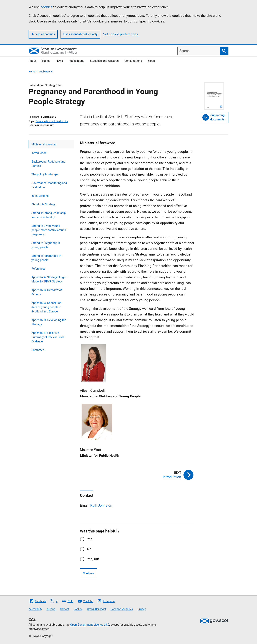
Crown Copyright (97, 609)
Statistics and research (104, 61)
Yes (90, 539)
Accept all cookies (43, 34)
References (38, 269)
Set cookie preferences (121, 34)
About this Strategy (43, 204)
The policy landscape (45, 174)
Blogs (151, 61)
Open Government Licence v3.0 (90, 625)
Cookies (78, 609)
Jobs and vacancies (122, 609)
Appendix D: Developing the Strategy (49, 322)
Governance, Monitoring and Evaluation (49, 185)
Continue (89, 573)
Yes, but (93, 559)
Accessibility (35, 609)
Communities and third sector (52, 121)
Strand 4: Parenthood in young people (46, 258)
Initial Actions (40, 196)
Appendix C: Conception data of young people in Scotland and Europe (46, 307)
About (32, 61)
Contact (64, 609)
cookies (46, 7)
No (89, 549)
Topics (46, 61)
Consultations (133, 61)
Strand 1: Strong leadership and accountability (49, 215)
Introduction (39, 153)
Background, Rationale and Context (48, 164)
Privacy (142, 609)
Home (32, 72)
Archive (51, 609)
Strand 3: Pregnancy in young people (46, 245)
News (59, 61)
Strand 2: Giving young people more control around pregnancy (49, 230)
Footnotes (38, 350)
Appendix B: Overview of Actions (47, 292)
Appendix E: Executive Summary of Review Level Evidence (48, 337)
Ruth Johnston (101, 505)
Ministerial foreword (44, 144)
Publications (76, 61)
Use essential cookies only (80, 34)
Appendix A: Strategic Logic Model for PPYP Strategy (49, 279)
